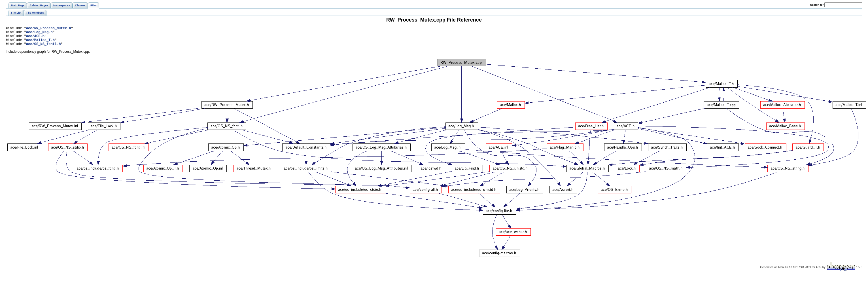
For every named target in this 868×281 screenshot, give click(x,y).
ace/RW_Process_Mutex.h (48, 29)
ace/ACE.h (35, 38)
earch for (817, 5)
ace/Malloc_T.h (40, 43)
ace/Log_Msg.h (39, 34)
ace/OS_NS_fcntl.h (43, 48)
